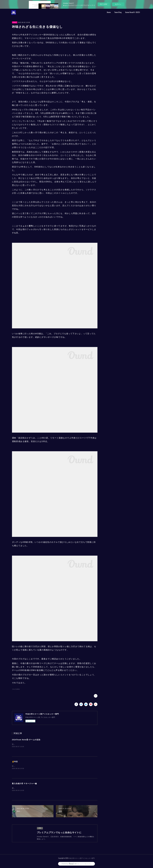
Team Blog (118, 12)
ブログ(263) (16, 689)
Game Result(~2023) (133, 12)
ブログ (15, 22)
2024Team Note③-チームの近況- (27, 740)
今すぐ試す (104, 4)
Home (109, 12)
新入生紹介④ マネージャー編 (24, 783)
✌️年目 (15, 762)
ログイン (118, 4)
